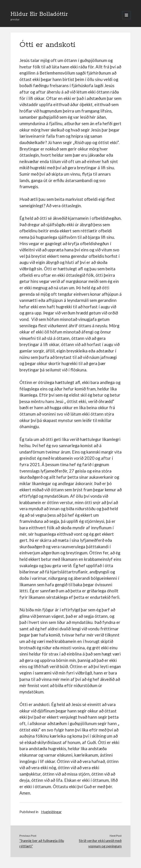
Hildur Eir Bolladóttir (39, 14)
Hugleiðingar (51, 812)
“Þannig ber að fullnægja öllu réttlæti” (42, 843)
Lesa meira (8, 3)
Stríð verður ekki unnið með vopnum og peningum (100, 843)
